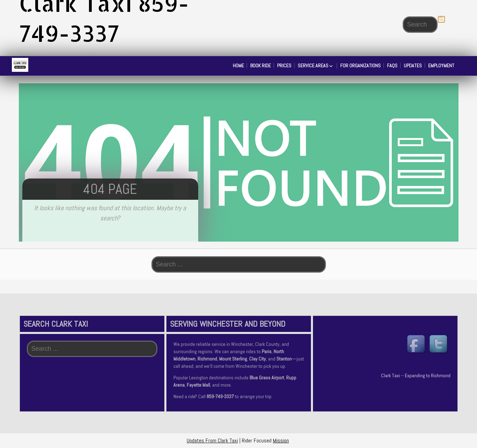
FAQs (392, 66)
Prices (284, 66)
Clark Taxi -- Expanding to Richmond (416, 375)
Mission (281, 441)
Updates (413, 66)
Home (238, 66)
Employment (441, 66)
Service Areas (313, 66)
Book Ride (260, 66)
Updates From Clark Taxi (212, 441)
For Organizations (360, 66)
